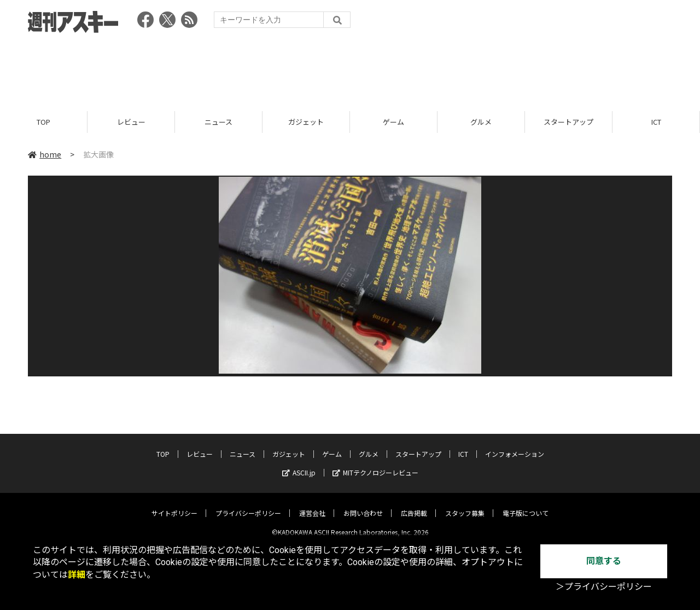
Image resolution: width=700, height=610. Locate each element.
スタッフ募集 (465, 505)
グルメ (481, 122)
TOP (43, 122)
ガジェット (306, 122)
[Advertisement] (350, 68)
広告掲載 (414, 505)
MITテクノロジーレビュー (375, 464)
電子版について (526, 505)
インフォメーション (515, 446)
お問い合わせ (363, 505)
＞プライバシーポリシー (604, 587)
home (45, 154)
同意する (604, 561)
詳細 (77, 575)
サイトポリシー (174, 505)
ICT (656, 122)
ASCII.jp (299, 464)
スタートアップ (568, 122)
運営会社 (312, 505)
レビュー (131, 122)
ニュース (218, 122)
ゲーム (393, 122)
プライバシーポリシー (248, 505)
